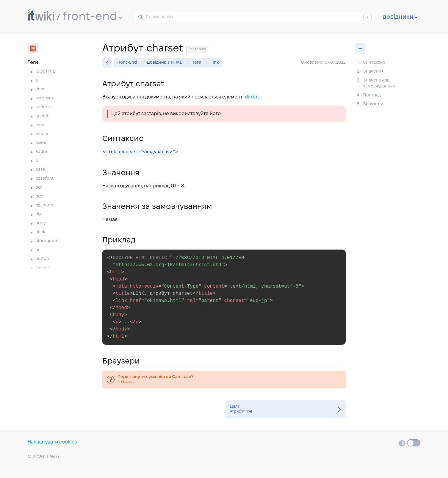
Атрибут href (286, 410)
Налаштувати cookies (52, 442)
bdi (39, 188)
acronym (44, 98)
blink (40, 232)
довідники (400, 17)
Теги (198, 63)
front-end (93, 17)
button (42, 259)
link (215, 63)
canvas (43, 268)
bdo (39, 196)
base (40, 170)
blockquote (47, 241)
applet (42, 116)
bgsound (44, 205)
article (42, 134)
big (39, 214)
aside (41, 143)
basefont (44, 179)
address (43, 107)
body (40, 223)
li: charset (224, 380)
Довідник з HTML (166, 63)
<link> (251, 97)
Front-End (128, 63)
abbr (40, 89)
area (40, 125)
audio (41, 152)
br (37, 250)
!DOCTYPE (45, 72)
